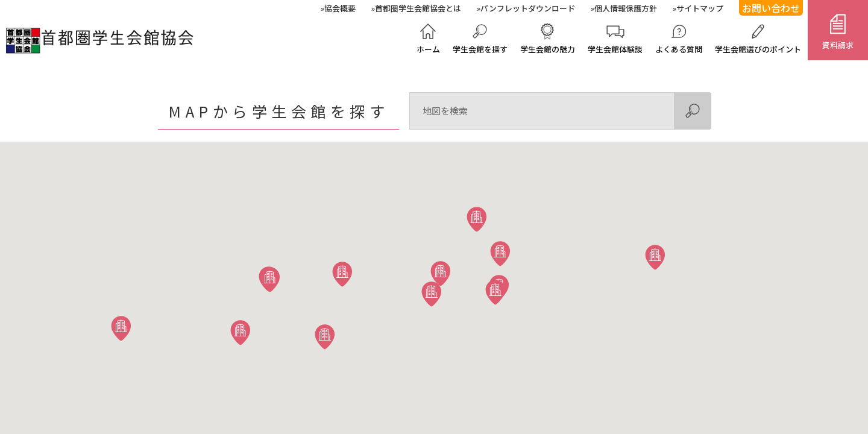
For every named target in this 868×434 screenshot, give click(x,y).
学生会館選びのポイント (758, 49)
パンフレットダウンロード (528, 8)
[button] (500, 253)
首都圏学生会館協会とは (418, 8)
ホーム (428, 49)
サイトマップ (700, 8)
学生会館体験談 (615, 49)
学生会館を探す (480, 49)
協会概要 (340, 8)
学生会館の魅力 (548, 49)
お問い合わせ (771, 8)
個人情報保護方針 (626, 8)
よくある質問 (679, 49)
